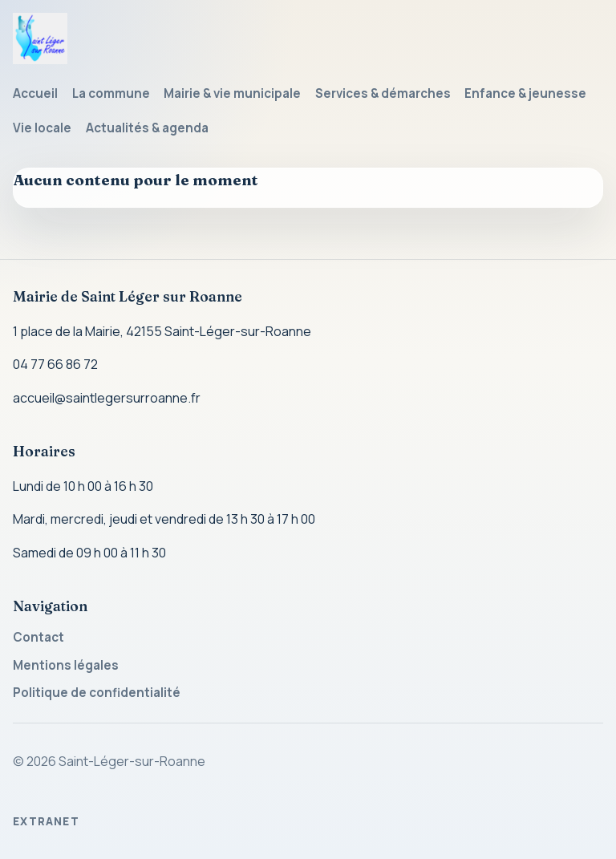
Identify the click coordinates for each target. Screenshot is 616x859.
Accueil (35, 93)
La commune (111, 93)
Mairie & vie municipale (232, 93)
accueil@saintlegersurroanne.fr (107, 398)
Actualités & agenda (147, 128)
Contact (38, 637)
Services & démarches (383, 93)
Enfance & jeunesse (525, 93)
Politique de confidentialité (97, 693)
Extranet (46, 821)
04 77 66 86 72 (55, 364)
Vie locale (42, 128)
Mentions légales (66, 665)
